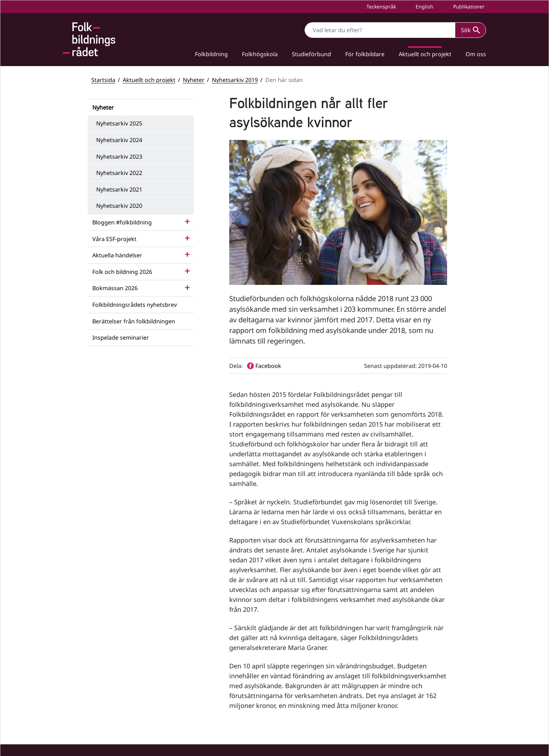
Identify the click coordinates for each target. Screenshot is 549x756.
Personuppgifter (406, 714)
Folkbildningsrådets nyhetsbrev (135, 305)
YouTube (305, 665)
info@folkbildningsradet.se (221, 683)
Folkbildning (211, 54)
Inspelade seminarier (121, 338)
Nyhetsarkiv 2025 (119, 123)
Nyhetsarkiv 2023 (119, 157)
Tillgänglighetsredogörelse (419, 702)
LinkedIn (305, 682)
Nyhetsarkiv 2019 (235, 80)
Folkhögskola (260, 54)
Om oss (476, 54)
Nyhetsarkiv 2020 (119, 206)
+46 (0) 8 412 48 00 (202, 675)
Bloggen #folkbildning (122, 222)
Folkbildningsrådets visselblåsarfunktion (435, 670)
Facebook (306, 648)
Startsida (103, 80)
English (424, 7)
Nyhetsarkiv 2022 (119, 173)
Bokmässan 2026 (115, 288)
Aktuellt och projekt (425, 54)
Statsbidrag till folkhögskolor (421, 647)
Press (393, 725)
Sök (470, 30)
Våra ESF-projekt (114, 239)
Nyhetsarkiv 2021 (119, 189)
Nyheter (194, 80)
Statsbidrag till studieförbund (422, 658)
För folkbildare (365, 54)
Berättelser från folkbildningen (134, 321)
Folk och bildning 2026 (122, 272)
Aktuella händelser (117, 255)
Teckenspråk (380, 7)
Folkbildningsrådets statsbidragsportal (433, 682)
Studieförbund (311, 54)
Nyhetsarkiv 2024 (119, 140)
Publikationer (468, 7)
